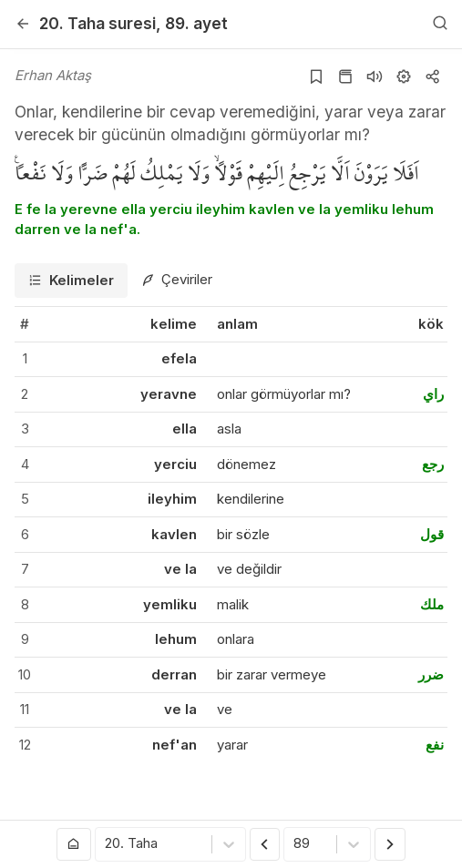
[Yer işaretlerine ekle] (316, 77)
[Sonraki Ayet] (390, 844)
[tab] (71, 281)
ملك (432, 604)
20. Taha (98, 23)
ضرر (431, 674)
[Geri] (23, 24)
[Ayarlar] (404, 77)
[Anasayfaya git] (74, 844)
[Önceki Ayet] (265, 844)
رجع (433, 464)
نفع (435, 745)
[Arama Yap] (440, 24)
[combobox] (107, 845)
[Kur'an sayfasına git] (345, 77)
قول (432, 534)
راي (433, 394)
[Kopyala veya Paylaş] (433, 77)
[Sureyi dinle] (375, 77)
